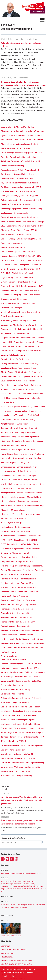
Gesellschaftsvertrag (29, 363)
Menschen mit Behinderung (13, 497)
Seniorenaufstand (32, 677)
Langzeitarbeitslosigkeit (27, 467)
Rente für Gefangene (26, 600)
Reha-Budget (30, 587)
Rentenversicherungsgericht (14, 664)
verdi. (23, 745)
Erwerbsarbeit (33, 312)
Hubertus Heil (35, 411)
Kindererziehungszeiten (28, 437)
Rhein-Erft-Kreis (35, 664)
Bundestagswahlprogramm (13, 247)
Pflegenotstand (8, 561)
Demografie (24, 265)
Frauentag (18, 342)
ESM (29, 320)
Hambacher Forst (20, 385)
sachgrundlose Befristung (12, 672)
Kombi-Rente (7, 454)
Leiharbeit (5, 480)
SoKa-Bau (36, 681)
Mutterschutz (20, 518)
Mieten (12, 501)
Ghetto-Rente (7, 372)
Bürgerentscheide (9, 256)
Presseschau (38, 566)
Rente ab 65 (35, 592)
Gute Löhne (6, 385)
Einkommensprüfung (10, 303)
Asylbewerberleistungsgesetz (14, 183)
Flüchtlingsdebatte (21, 333)
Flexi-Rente (6, 333)
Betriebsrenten (29, 222)
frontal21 (20, 346)
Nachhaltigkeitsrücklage (11, 523)
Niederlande (22, 536)
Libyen (27, 480)
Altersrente (38, 140)
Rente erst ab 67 (8, 600)
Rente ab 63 (23, 592)
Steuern (38, 724)
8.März (31, 127)
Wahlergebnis (7, 758)
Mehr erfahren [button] (10, 976)
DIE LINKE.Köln (8, 957)
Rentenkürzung (22, 639)
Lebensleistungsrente (27, 471)
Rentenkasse (38, 630)
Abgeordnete (7, 131)
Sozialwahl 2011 (8, 715)
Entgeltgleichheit (28, 303)
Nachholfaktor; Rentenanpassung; (16, 527)
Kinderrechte (29, 441)
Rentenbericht (23, 613)
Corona (11, 260)
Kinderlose (17, 441)
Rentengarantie (23, 626)
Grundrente (37, 376)
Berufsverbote (26, 204)
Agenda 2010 (7, 135)
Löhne (41, 484)
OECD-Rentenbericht (10, 544)
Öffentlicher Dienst (30, 544)
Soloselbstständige (9, 702)
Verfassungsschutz (36, 745)
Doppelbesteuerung (10, 290)
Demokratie (36, 265)
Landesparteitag (8, 467)
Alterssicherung (8, 144)
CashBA (32, 256)
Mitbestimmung (33, 514)
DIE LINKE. (6, 946)
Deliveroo (5, 265)
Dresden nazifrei (8, 299)
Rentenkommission (9, 635)
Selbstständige (7, 677)
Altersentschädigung (22, 140)
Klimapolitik (21, 445)
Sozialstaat (18, 711)
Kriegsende (6, 458)
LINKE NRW (6, 484)
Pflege (35, 557)
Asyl (31, 178)
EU (34, 320)
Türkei (4, 741)
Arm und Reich (21, 174)
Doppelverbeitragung (30, 290)
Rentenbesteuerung (10, 617)
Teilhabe (5, 737)
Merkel (4, 501)
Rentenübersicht (8, 652)
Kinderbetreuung (8, 437)
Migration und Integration (28, 501)
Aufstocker (33, 183)
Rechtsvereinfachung (10, 583)
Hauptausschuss (17, 389)
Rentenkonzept (7, 639)
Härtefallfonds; (36, 385)
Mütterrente (6, 518)
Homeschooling (20, 411)
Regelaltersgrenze (9, 587)
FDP (15, 329)
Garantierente (7, 351)
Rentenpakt (39, 643)
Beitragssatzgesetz (9, 200)
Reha (20, 587)
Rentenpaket (27, 643)
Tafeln (4, 732)
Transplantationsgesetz (28, 737)
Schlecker (29, 672)
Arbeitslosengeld (32, 161)
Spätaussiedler (30, 715)
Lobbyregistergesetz (22, 484)
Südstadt (40, 728)
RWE (36, 668)
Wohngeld (19, 767)
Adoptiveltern (20, 131)
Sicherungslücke (23, 681)
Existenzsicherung (34, 325)
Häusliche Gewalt (24, 394)
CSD (18, 260)
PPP (31, 561)
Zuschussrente (7, 775)
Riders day (6, 668)
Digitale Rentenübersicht (23, 273)
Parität (26, 553)
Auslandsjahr (18, 187)
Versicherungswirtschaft (12, 754)
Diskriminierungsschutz (27, 286)
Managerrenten (8, 493)
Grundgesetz (24, 376)
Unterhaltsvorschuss (10, 745)
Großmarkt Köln (36, 372)
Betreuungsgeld (21, 213)
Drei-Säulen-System (32, 295)
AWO (39, 187)
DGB (38, 269)
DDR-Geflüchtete (35, 260)
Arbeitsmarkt (7, 174)
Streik (32, 728)
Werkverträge (18, 763)
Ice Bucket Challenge (34, 415)
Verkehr (4, 750)
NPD (3, 540)
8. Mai (24, 127)
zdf (17, 771)
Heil (3, 398)
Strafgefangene (21, 728)
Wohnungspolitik (32, 767)
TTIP (42, 737)
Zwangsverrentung (24, 775)
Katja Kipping (18, 432)
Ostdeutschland (33, 549)
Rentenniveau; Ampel (10, 643)
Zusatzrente (25, 771)
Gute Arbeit (29, 381)
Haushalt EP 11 (8, 394)
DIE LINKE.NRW (8, 953)
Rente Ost (5, 604)
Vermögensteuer (17, 750)
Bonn (13, 230)
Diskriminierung (8, 286)
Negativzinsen (23, 531)
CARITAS (22, 256)
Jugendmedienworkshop (12, 428)
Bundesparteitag (8, 239)
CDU (39, 256)
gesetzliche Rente (9, 368)
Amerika (5, 157)
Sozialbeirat (24, 702)
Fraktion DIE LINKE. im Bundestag (14, 950)
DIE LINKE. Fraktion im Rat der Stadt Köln (17, 960)
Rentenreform (20, 647)
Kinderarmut (31, 432)
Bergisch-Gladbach (9, 204)
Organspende (18, 549)
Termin (13, 737)
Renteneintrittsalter (10, 622)
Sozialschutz (6, 711)
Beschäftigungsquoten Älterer (14, 209)
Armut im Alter (8, 178)
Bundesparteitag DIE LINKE (29, 239)
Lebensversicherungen (27, 475)
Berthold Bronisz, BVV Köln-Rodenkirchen (17, 964)
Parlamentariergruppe (11, 557)
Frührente (30, 346)
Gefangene (20, 351)
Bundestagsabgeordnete (12, 243)
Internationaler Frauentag (24, 419)
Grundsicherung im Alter (12, 381)
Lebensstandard (8, 475)
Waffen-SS (29, 754)
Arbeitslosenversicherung (12, 165)
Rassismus (40, 570)
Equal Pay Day (7, 308)
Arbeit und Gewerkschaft (12, 161)
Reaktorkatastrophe (9, 574)
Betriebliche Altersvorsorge (13, 217)
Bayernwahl (29, 191)
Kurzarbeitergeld (8, 462)
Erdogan (19, 308)
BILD (3, 226)
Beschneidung (36, 209)
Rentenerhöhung (28, 622)
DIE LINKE (6, 273)
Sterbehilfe (28, 724)
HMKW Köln (39, 407)
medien (20, 493)
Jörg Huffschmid (8, 424)
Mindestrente (20, 505)
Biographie (12, 226)
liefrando (36, 480)
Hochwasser (6, 411)
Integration (6, 419)
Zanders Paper (7, 771)
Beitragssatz (32, 196)
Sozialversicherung (33, 711)
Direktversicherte (9, 282)
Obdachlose (19, 540)
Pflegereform (22, 561)
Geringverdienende (10, 363)
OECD (34, 540)
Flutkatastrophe (28, 338)
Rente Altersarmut (21, 596)
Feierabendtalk (25, 329)
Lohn (35, 484)
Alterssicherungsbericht (27, 144)
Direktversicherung (27, 282)
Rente (14, 592)
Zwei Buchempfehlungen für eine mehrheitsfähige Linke (21, 873)
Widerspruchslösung (35, 763)
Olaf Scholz (6, 549)
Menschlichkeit (34, 497)
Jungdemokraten (32, 428)
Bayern (19, 191)
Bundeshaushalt (24, 234)
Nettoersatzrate (8, 536)
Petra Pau (26, 557)
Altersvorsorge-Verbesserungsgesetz (17, 153)
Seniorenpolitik (8, 681)
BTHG (34, 230)
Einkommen (22, 299)
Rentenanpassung (9, 609)
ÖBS (28, 540)
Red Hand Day (27, 583)
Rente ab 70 (6, 596)
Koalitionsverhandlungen (12, 450)
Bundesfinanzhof (8, 234)
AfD (30, 131)
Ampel (13, 157)
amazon (38, 153)
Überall (11, 741)
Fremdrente (30, 342)
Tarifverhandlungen (34, 732)
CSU (23, 260)
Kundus (37, 458)
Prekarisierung (7, 566)
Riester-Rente (26, 668)
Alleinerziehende (34, 135)
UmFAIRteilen (22, 741)
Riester (15, 668)
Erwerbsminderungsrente (12, 316)
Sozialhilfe (23, 707)
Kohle (27, 450)
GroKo (24, 372)
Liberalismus (17, 480)
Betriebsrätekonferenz (11, 222)
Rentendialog (26, 617)
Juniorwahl (6, 432)
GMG (17, 372)
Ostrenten (17, 553)
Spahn (19, 715)
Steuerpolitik (7, 728)
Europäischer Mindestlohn (13, 325)
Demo (14, 265)
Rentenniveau (37, 639)
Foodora (40, 338)
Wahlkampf (20, 758)
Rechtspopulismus (28, 579)
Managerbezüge (24, 488)
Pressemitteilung (23, 566)
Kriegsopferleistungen (22, 458)
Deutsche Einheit (9, 269)
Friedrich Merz (7, 346)
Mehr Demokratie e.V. (35, 493)
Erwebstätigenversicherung (13, 312)
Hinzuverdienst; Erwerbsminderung (16, 407)
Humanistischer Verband (12, 415)
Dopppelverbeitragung (11, 295)
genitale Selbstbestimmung (13, 355)
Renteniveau (25, 630)
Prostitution (28, 570)
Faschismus (6, 329)
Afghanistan (39, 131)
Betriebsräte (33, 217)
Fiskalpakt (37, 329)
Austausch (30, 187)
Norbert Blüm (35, 536)
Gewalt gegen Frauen (28, 368)
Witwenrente (7, 767)
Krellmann (39, 454)
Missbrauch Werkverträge (12, 514)
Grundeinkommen (9, 376)
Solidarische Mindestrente (12, 685)
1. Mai (17, 127)
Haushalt (30, 389)
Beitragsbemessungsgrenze (13, 196)
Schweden (40, 672)
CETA (3, 260)
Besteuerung (7, 213)
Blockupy (5, 230)
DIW (41, 286)
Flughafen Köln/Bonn (10, 338)
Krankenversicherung (24, 454)
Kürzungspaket (24, 462)
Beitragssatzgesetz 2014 (30, 200)
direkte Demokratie (24, 277)
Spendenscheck (8, 720)
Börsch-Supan (23, 230)
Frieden (40, 342)
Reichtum (5, 592)
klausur (40, 441)
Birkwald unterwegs (27, 226)
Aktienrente (20, 135)
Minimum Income (19, 510)
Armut (31, 174)
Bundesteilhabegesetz (11, 252)
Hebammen (38, 394)
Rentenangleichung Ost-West (24, 604)
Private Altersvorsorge (11, 570)
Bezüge (41, 222)
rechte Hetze (26, 574)
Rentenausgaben (26, 609)
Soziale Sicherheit (9, 707)
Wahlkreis (31, 758)
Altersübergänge (8, 148)
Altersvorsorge (24, 148)
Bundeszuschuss (29, 252)
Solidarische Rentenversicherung (16, 689)
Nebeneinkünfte (8, 531)
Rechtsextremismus (9, 579)
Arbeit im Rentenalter (27, 157)
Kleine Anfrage (7, 445)
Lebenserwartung (9, 471)
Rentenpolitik (7, 647)
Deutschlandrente (26, 269)
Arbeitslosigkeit (32, 170)
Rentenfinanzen (8, 626)
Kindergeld (6, 441)
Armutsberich (22, 178)
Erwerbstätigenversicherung (13, 320)
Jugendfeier (22, 424)
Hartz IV (5, 389)
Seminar (19, 677)
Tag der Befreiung (16, 732)
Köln (33, 450)
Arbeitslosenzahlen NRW (12, 170)
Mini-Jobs (5, 510)
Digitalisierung (7, 277)
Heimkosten (11, 398)
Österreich (6, 553)
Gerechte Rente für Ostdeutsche (15, 359)
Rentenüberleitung (36, 647)
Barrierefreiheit (8, 191)
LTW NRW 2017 (8, 488)
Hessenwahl (24, 398)
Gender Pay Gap (34, 351)
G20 (38, 346)
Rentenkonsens (26, 635)
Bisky (40, 226)
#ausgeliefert (7, 127)
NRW (9, 540)
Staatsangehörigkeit (25, 720)
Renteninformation (9, 630)
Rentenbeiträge (8, 613)
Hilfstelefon (36, 398)
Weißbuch (5, 763)
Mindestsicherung (35, 505)
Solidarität (36, 698)
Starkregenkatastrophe (11, 724)
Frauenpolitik (7, 342)
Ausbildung (6, 187)
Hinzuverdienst (8, 402)
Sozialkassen (34, 707)
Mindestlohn (6, 505)
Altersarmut (6, 140)
